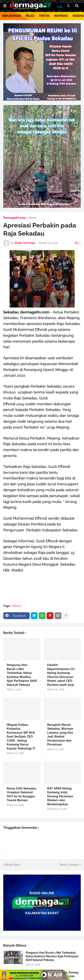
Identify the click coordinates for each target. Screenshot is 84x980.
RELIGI (30, 16)
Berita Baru (13, 865)
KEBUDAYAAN (11, 16)
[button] (5, 6)
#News (16, 606)
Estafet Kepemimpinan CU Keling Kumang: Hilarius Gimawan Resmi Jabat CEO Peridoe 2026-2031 (61, 675)
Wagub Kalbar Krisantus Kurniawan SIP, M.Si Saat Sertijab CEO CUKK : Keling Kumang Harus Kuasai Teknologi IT (21, 737)
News (32, 218)
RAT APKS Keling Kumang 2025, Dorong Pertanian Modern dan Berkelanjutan (60, 796)
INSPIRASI (61, 16)
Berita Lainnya (69, 865)
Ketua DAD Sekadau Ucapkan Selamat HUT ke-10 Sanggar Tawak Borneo (21, 794)
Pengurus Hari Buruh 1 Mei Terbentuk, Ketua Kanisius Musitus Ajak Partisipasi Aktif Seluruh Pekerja (22, 675)
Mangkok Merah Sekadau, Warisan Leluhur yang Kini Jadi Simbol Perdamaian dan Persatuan (60, 735)
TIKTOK (44, 16)
